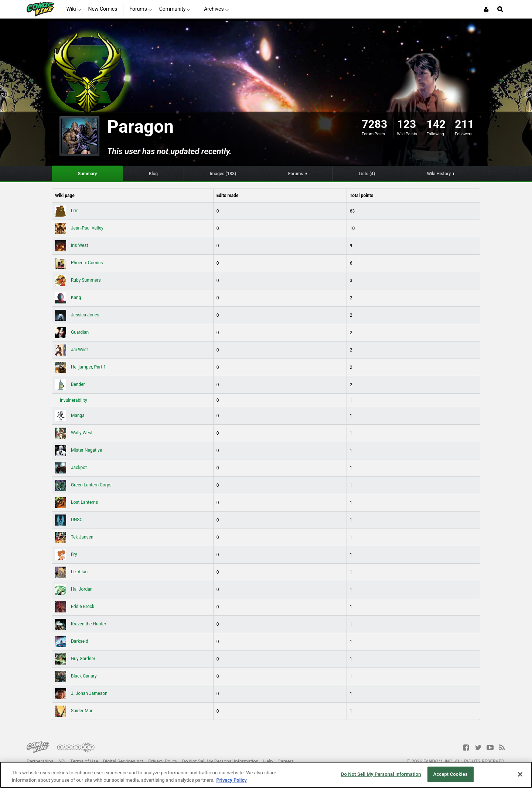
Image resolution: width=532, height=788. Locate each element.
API (62, 761)
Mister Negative (79, 450)
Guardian (72, 332)
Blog (153, 174)
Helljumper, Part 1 (81, 367)
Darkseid (72, 641)
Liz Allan (71, 572)
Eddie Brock (75, 607)
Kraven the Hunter (81, 624)
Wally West (74, 433)
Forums (296, 174)
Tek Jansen (74, 537)
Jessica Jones (77, 315)
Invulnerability (73, 400)
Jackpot (71, 468)
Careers (286, 761)
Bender (70, 384)
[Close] (520, 774)
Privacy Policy (163, 761)
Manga (70, 415)
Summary (88, 174)
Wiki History (439, 174)
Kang (68, 298)
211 (464, 124)
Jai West (71, 350)
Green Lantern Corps (83, 485)
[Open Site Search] (500, 9)
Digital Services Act (123, 761)
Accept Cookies (451, 774)
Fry (66, 554)
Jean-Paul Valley (79, 228)
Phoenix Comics (79, 263)
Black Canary (76, 676)
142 (436, 124)
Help (268, 761)
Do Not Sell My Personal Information (220, 761)
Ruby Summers (78, 280)
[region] (266, 775)
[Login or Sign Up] (486, 9)
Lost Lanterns (76, 502)
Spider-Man (74, 711)
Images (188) (223, 174)
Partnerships (40, 761)
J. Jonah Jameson (81, 693)
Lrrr (66, 211)
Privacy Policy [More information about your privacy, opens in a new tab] (231, 780)
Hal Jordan (74, 589)
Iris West (71, 245)
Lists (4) (367, 174)
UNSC (69, 520)
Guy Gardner (75, 659)
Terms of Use (84, 761)
